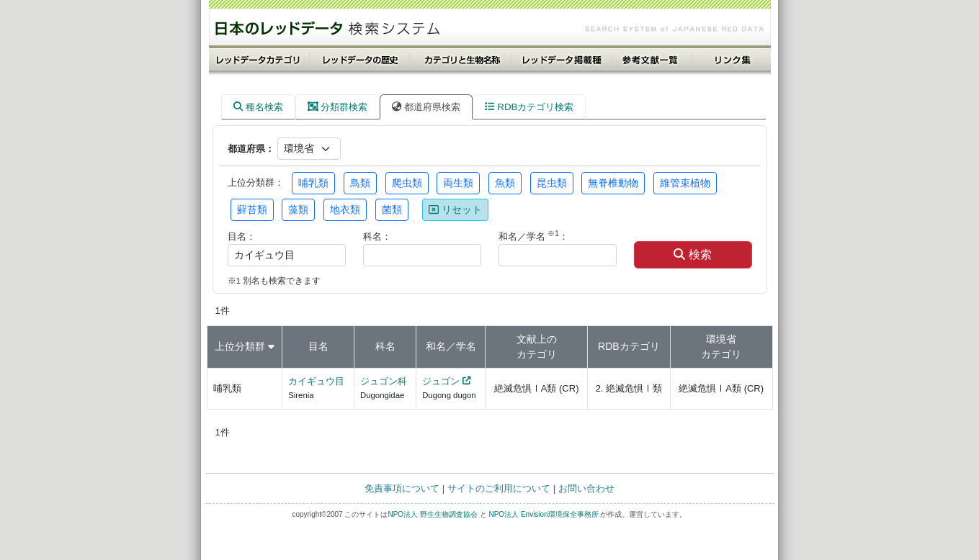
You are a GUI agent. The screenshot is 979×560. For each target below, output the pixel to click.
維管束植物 (685, 183)
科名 (385, 346)
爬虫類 (407, 183)
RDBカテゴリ (629, 346)
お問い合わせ (586, 488)
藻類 (298, 209)
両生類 (458, 183)
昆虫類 (552, 183)
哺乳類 (313, 183)
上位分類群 (240, 346)
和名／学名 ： (533, 236)
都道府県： (251, 149)
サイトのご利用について (499, 488)
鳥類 (360, 183)
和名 (436, 346)
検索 (692, 254)
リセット (455, 209)
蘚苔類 (252, 209)
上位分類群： (256, 182)
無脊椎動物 (613, 183)
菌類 (392, 209)
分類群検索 (338, 107)
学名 (466, 346)
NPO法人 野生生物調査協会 (432, 514)
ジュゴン (441, 381)
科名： (377, 236)
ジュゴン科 (384, 381)
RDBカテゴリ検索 (529, 107)
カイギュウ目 (316, 381)
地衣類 (345, 209)
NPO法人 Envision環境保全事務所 (543, 514)
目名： (242, 236)
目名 (318, 346)
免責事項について (402, 488)
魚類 (505, 183)
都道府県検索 (426, 107)
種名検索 (258, 107)
